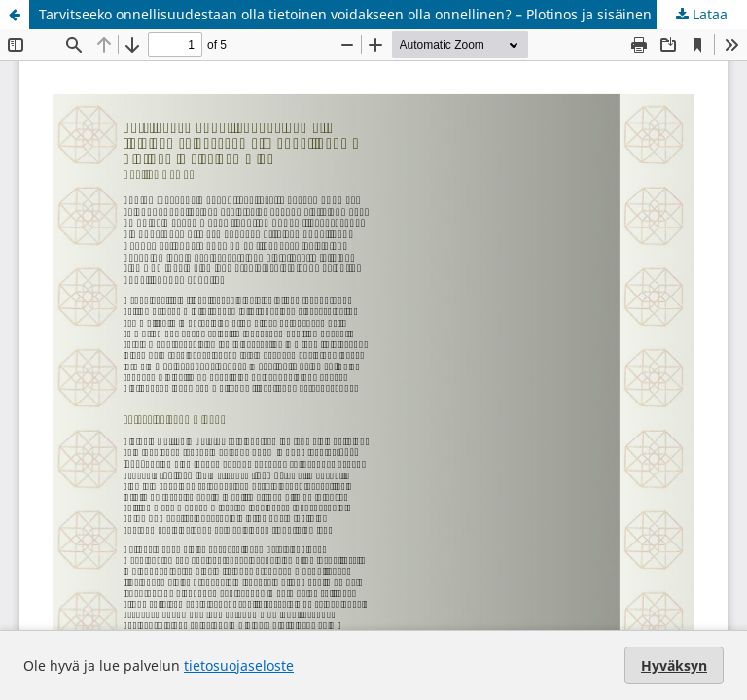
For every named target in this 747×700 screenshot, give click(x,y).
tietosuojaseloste (239, 665)
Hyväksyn (674, 665)
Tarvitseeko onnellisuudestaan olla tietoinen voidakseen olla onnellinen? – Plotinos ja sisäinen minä (364, 14)
